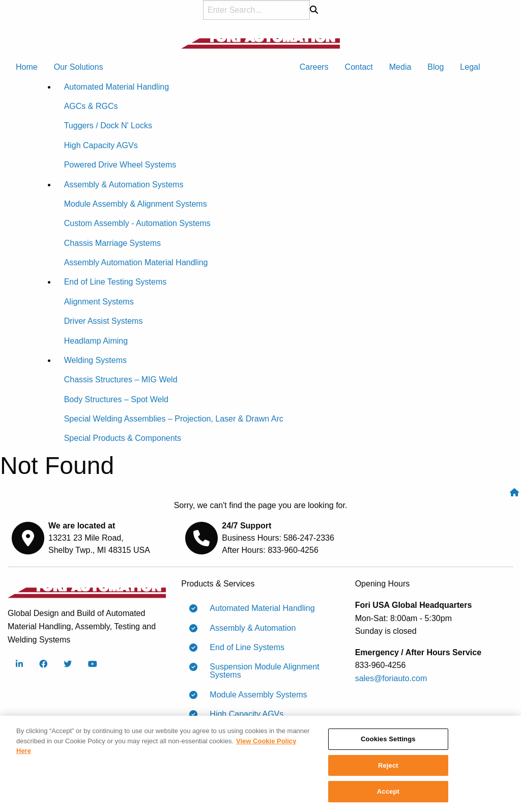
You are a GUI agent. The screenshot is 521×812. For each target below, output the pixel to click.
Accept (388, 795)
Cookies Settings (388, 742)
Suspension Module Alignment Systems (260, 671)
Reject (388, 768)
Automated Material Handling (258, 608)
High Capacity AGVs (242, 714)
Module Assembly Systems (254, 695)
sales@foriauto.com (391, 678)
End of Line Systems (243, 648)
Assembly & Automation (249, 628)
